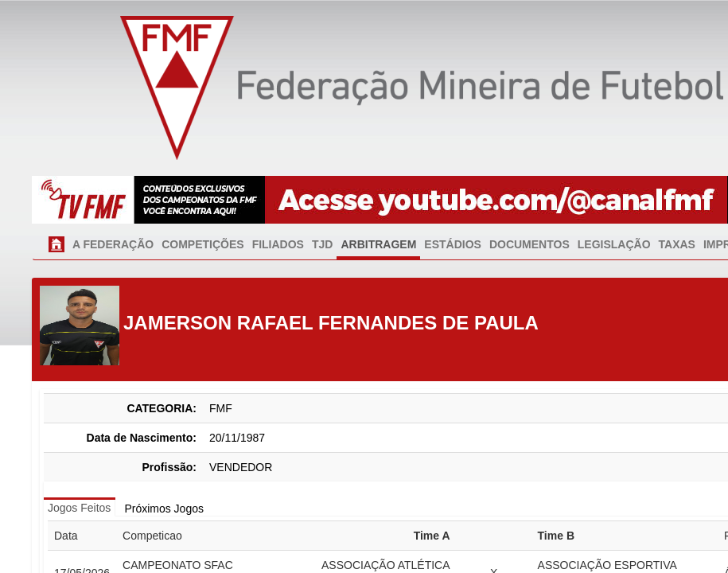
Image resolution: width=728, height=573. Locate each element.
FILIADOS (278, 244)
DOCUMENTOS (529, 244)
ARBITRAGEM (378, 244)
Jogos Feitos (79, 508)
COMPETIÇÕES (202, 244)
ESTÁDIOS (453, 244)
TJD (322, 244)
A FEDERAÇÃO (113, 244)
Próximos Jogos (164, 509)
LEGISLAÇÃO (614, 244)
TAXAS (677, 244)
